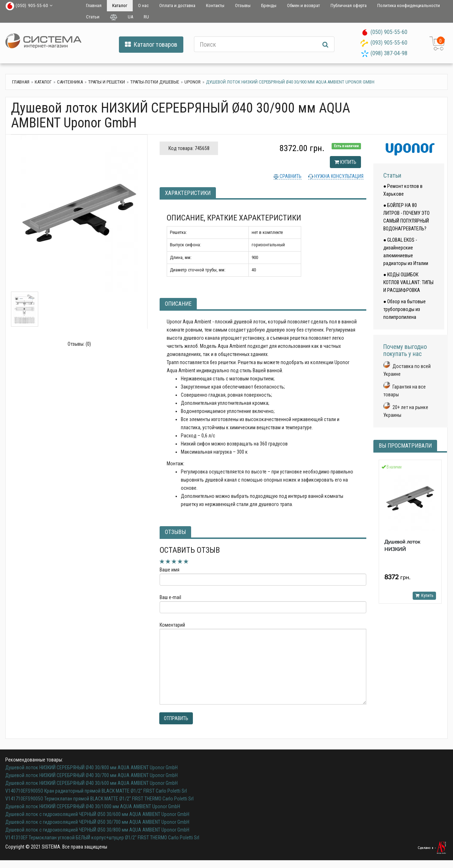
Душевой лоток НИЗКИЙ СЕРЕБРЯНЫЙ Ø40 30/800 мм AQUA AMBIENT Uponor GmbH (91, 768)
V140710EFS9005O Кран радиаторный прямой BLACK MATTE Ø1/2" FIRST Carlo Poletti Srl (96, 791)
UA (130, 17)
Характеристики (188, 193)
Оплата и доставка (177, 5)
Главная (94, 5)
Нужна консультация (338, 176)
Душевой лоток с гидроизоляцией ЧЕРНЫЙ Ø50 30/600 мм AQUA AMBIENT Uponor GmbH (97, 814)
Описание (178, 304)
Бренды (269, 5)
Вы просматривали (405, 446)
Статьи (93, 17)
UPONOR (193, 82)
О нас (143, 5)
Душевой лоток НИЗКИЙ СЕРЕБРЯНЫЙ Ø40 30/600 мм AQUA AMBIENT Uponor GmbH (91, 783)
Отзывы (243, 5)
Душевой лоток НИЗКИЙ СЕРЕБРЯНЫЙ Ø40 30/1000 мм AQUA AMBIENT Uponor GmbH (93, 806)
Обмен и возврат (303, 5)
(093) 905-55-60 (389, 43)
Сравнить (290, 176)
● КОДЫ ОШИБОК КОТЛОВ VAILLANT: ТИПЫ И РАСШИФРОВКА (408, 282)
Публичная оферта (349, 5)
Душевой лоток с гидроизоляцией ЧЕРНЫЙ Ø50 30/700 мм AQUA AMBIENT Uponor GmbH (97, 822)
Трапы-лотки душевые (155, 82)
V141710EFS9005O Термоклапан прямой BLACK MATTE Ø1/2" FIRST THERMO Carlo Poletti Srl (99, 799)
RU (146, 17)
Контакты (215, 5)
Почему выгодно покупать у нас (405, 350)
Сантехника (70, 82)
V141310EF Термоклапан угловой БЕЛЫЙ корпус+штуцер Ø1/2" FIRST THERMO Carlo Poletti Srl (102, 838)
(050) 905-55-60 (389, 32)
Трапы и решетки (107, 82)
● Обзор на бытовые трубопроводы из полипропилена (405, 309)
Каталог (120, 5)
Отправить (176, 718)
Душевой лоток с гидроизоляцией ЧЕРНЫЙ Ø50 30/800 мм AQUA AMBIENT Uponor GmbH (97, 830)
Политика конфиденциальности (409, 5)
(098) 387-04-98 (389, 53)
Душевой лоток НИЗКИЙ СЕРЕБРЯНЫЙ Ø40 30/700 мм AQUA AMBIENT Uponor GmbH (91, 775)
